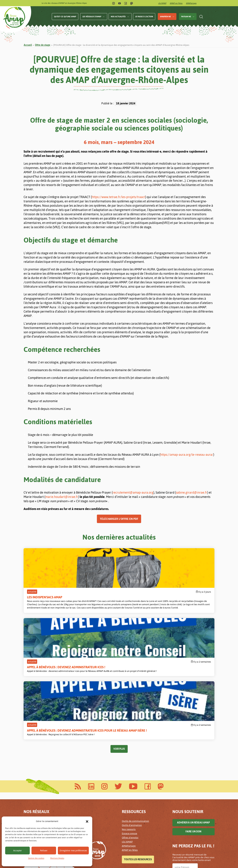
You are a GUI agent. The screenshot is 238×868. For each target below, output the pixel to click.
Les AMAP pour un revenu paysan (140, 782)
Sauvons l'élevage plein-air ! (137, 790)
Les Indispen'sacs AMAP (45, 597)
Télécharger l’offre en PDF (119, 519)
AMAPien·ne (165, 17)
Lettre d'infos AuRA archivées (188, 802)
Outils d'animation (132, 725)
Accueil (28, 45)
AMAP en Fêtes (176, 3)
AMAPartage (191, 3)
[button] (87, 821)
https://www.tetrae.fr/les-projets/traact (118, 197)
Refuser (44, 851)
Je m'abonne (182, 794)
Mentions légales (57, 858)
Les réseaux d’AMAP (92, 17)
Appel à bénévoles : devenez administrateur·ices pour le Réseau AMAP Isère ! (180, 601)
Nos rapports (129, 729)
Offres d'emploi (130, 737)
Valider (180, 825)
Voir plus (119, 649)
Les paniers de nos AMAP (135, 826)
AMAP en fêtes (130, 750)
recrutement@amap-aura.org (133, 492)
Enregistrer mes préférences (73, 851)
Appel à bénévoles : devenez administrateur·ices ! (114, 599)
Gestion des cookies (36, 858)
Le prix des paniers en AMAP (137, 834)
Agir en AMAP (129, 786)
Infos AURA (182, 784)
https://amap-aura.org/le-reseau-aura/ (187, 455)
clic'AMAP (162, 3)
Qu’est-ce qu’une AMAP (65, 17)
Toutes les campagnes (138, 799)
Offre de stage (43, 45)
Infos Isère (202, 784)
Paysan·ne (186, 17)
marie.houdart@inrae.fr (62, 497)
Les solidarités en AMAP (135, 830)
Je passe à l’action (144, 17)
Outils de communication (135, 721)
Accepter (18, 851)
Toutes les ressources (138, 759)
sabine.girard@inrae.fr (192, 492)
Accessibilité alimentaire (135, 822)
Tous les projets (134, 844)
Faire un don (193, 731)
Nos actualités (118, 17)
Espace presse (129, 733)
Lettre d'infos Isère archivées (188, 806)
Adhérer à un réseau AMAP (193, 722)
